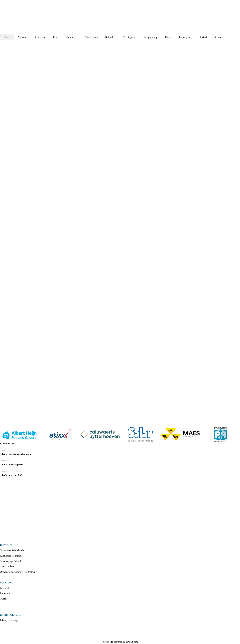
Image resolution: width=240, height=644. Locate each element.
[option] (20, 434)
